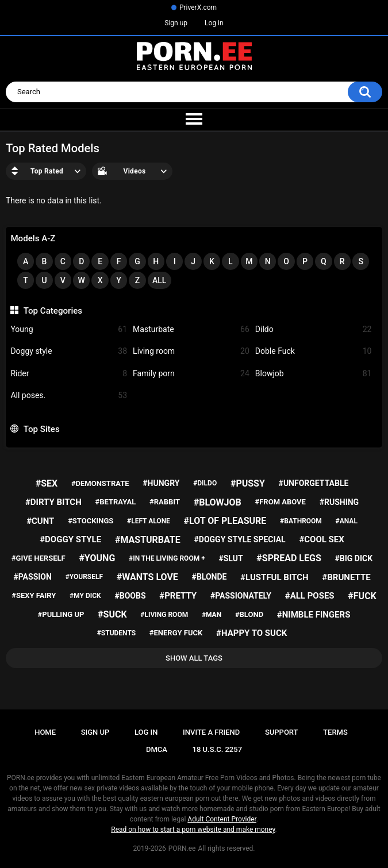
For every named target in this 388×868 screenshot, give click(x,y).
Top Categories (53, 311)
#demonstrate (100, 483)
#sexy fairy (34, 595)
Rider (69, 374)
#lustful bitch (274, 577)
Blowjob (314, 374)
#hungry (161, 483)
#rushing (339, 502)
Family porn (191, 374)
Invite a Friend (211, 732)
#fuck (362, 596)
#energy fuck (176, 633)
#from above (281, 502)
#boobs (130, 596)
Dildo (314, 329)
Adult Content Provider (222, 819)
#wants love (147, 577)
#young (97, 558)
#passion (32, 577)
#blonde (210, 577)
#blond (249, 614)
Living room (191, 351)
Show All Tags (194, 658)
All (159, 280)
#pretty (178, 596)
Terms (335, 732)
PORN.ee (182, 848)
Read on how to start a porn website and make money (193, 830)
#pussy (248, 483)
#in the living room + (167, 558)
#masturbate (148, 540)
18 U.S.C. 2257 (218, 749)
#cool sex (321, 539)
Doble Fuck (314, 351)
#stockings (91, 521)
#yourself (84, 577)
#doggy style (70, 539)
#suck (112, 614)
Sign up (176, 23)
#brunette (346, 577)
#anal (347, 521)
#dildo (205, 483)
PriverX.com (198, 7)
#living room (164, 615)
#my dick (85, 596)
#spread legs (289, 558)
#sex (47, 483)
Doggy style (69, 351)
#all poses (310, 596)
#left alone (149, 521)
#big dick (354, 558)
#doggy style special (240, 539)
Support (282, 732)
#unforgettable (314, 483)
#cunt (40, 521)
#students (116, 633)
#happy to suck (251, 633)
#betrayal (116, 502)
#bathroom (301, 521)
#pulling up (61, 614)
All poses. (69, 396)
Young (69, 329)
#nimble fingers (314, 615)
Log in (214, 23)
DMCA (157, 749)
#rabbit (165, 502)
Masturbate (191, 329)
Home (45, 732)
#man (212, 615)
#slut (231, 558)
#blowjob (218, 502)
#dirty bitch (53, 502)
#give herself (39, 558)
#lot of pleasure (225, 521)
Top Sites (42, 429)
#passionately (241, 596)
